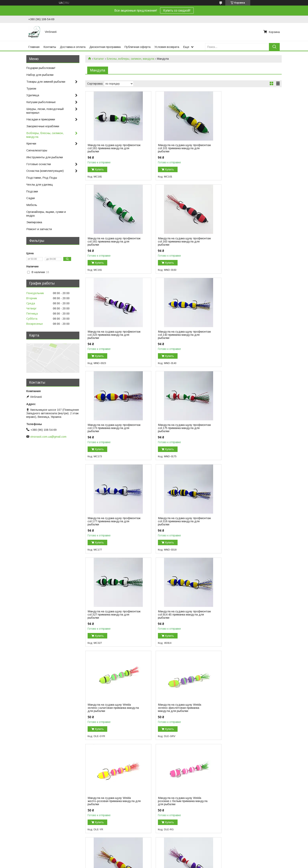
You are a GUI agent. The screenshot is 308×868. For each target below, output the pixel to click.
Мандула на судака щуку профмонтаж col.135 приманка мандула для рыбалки (108, 708)
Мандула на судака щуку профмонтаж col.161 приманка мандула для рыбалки (242, 148)
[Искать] (274, 47)
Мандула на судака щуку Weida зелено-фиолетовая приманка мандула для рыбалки (176, 521)
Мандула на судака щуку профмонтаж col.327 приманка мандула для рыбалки (175, 428)
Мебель (32, 205)
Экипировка (34, 222)
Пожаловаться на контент (141, 855)
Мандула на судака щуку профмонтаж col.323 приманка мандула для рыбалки (175, 241)
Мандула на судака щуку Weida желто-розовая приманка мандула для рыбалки (245, 521)
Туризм (31, 88)
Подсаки (32, 191)
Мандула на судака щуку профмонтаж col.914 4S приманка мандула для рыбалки (244, 428)
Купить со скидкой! (177, 11)
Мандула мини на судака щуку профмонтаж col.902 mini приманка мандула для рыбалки (245, 708)
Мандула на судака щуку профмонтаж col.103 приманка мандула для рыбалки (175, 615)
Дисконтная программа (105, 47)
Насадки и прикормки (41, 119)
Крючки (31, 143)
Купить (99, 169)
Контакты (50, 47)
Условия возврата (167, 47)
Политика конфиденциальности (175, 855)
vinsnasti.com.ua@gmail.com (48, 437)
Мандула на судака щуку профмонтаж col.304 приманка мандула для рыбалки (175, 708)
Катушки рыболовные (41, 102)
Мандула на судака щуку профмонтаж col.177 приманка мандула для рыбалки (242, 335)
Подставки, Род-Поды (42, 178)
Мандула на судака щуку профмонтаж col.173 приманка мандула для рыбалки (108, 335)
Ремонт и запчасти (39, 229)
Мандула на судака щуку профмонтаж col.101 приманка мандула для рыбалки (175, 148)
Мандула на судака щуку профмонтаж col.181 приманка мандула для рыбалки (108, 148)
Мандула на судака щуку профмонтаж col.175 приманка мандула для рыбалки (175, 335)
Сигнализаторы (37, 150)
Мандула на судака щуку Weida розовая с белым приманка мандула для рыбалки (112, 615)
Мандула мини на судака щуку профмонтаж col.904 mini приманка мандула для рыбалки (111, 798)
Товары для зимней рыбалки (46, 82)
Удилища (33, 95)
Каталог (99, 59)
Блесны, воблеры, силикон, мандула (131, 59)
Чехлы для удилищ (40, 184)
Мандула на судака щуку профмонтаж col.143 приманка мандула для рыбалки (242, 241)
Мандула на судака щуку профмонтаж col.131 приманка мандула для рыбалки (242, 615)
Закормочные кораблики (43, 126)
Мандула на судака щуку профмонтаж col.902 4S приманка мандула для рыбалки (177, 798)
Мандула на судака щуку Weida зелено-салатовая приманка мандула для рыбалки (109, 521)
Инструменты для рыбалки (45, 157)
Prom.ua (171, 851)
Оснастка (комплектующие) (45, 171)
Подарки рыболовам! (41, 68)
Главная (34, 47)
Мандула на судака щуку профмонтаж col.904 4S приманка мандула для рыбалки (244, 798)
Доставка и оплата (73, 47)
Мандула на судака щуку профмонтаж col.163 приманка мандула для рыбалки (108, 241)
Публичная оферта (137, 47)
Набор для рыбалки (40, 75)
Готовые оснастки (39, 164)
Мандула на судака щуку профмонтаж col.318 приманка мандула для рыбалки (108, 428)
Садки (31, 198)
